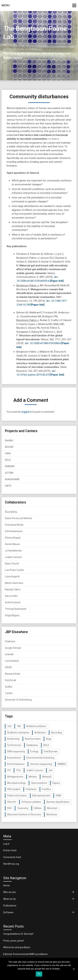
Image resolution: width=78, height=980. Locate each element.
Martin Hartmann (14, 583)
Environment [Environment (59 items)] (14, 758)
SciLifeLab (11, 680)
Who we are (10, 892)
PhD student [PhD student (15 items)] (14, 789)
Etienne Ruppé (13, 538)
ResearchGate (13, 674)
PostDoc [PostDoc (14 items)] (46, 789)
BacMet (9, 440)
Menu (6, 5)
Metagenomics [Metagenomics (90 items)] (15, 777)
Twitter (9, 693)
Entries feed (10, 850)
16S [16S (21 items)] (9, 726)
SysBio (9, 687)
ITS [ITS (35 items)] (9, 770)
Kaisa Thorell (12, 564)
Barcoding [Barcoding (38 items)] (57, 733)
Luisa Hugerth (12, 577)
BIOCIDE (9, 447)
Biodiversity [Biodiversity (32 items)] (13, 739)
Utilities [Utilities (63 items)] (38, 808)
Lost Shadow (12, 661)
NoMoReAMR (12, 479)
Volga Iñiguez (12, 615)
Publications (10, 906)
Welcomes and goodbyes (17, 947)
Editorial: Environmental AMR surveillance (25, 954)
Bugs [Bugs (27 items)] (49, 739)
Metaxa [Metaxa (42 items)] (33, 777)
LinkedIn (9, 654)
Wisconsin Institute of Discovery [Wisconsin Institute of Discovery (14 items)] (24, 814)
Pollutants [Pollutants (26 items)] (31, 789)
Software (8, 912)
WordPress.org (11, 864)
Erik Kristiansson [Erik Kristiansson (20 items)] (16, 764)
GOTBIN (9, 473)
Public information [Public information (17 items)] (17, 796)
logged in (27, 412)
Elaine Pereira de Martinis (19, 518)
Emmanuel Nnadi (14, 525)
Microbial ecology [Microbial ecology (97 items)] (16, 783)
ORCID (8, 667)
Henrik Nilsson (12, 544)
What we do (10, 899)
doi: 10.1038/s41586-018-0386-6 (43, 343)
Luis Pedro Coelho (15, 570)
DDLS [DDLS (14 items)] (46, 745)
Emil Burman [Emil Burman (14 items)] (51, 751)
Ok (39, 974)
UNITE (8, 486)
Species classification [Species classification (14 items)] (58, 802)
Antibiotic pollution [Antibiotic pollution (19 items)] (36, 726)
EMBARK (10, 466)
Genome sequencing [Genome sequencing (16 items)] (41, 764)
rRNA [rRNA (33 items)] (58, 796)
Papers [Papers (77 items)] (56, 783)
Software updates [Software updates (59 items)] (31, 802)
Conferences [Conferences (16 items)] (14, 745)
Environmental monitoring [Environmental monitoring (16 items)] (40, 758)
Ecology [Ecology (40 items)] (34, 751)
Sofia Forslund (13, 602)
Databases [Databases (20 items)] (32, 745)
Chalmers (10, 641)
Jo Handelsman (13, 551)
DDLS (8, 460)
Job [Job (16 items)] (50, 770)
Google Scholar (13, 648)
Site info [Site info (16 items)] (12, 802)
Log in (6, 844)
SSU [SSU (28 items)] (9, 808)
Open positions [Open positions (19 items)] (39, 783)
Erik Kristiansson (14, 531)
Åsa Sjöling (11, 512)
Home (6, 885)
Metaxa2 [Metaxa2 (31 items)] (47, 777)
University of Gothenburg (18, 700)
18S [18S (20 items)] (19, 726)
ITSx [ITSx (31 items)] (18, 770)
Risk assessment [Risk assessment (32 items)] (41, 796)
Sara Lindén (11, 596)
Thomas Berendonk (16, 609)
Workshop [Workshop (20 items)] (52, 814)
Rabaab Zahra (13, 589)
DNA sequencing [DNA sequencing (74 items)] (16, 751)
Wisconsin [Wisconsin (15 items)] (52, 808)
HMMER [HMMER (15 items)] (62, 764)
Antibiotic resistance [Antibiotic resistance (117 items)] (18, 733)
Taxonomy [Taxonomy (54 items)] (23, 808)
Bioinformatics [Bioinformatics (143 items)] (33, 739)
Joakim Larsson (13, 557)
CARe (8, 453)
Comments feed (12, 857)
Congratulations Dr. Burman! (18, 934)
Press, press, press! (14, 941)
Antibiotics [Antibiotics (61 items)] (40, 733)
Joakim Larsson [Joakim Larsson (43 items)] (35, 770)
